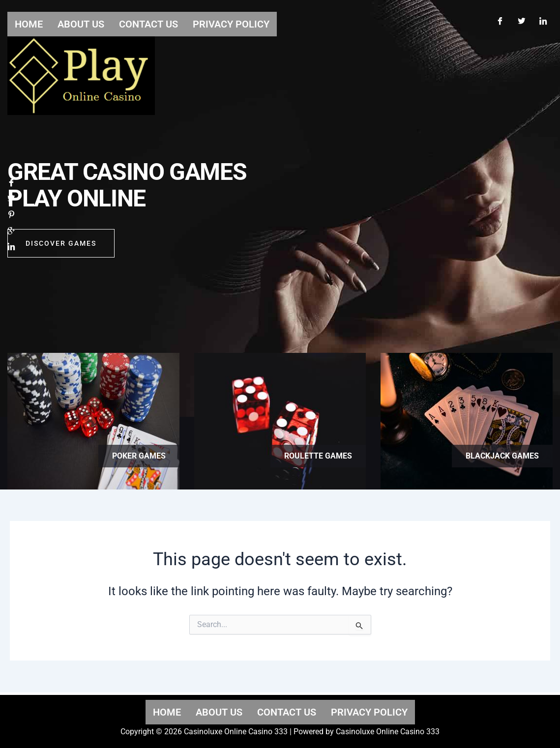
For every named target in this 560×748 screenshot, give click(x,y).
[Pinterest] (11, 217)
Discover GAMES (61, 247)
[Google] (11, 234)
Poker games (139, 456)
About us (219, 712)
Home (167, 712)
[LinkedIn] (543, 19)
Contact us (287, 712)
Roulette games (318, 456)
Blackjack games (502, 456)
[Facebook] (500, 19)
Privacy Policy (369, 712)
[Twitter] (521, 19)
